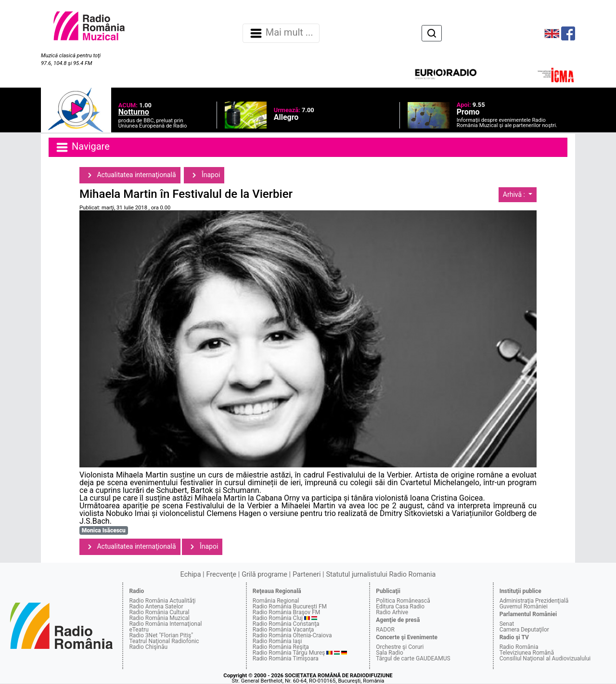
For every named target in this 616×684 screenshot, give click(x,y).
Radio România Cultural (159, 612)
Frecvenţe (221, 574)
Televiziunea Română (527, 653)
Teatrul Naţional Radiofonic (164, 641)
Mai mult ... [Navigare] (281, 33)
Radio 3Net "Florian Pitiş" (161, 635)
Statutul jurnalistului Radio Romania (381, 574)
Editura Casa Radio (400, 607)
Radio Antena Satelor (156, 607)
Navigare (82, 147)
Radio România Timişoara (286, 658)
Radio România (519, 647)
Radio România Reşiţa (281, 647)
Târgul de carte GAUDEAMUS (413, 658)
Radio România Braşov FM (286, 612)
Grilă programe (264, 574)
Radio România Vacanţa (283, 630)
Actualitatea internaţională (130, 175)
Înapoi (204, 175)
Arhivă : (515, 194)
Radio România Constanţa (286, 624)
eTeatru (139, 630)
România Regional (276, 601)
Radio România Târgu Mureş (289, 653)
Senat (507, 624)
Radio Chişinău (148, 647)
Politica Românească (403, 601)
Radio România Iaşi (277, 641)
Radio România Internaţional (165, 624)
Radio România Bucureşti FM (290, 607)
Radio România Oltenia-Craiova (292, 635)
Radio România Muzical (159, 618)
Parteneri (307, 574)
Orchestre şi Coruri (400, 647)
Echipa (191, 574)
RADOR (385, 630)
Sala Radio (390, 653)
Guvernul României (524, 607)
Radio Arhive (392, 612)
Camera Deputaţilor (524, 630)
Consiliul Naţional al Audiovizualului (545, 658)
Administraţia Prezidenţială (534, 601)
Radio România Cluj (278, 618)
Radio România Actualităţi (162, 601)
